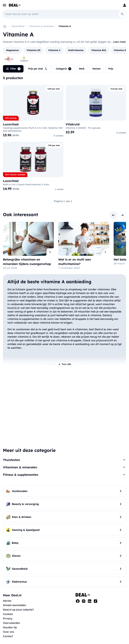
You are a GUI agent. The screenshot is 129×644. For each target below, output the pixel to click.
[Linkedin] (90, 601)
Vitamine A (65, 26)
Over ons (9, 632)
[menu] (4, 5)
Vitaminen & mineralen (41, 26)
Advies (7, 601)
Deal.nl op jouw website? (18, 610)
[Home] (5, 26)
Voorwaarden (11, 623)
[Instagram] (84, 601)
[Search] (122, 14)
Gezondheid (18, 26)
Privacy (8, 618)
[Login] (125, 5)
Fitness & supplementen (21, 475)
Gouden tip (10, 627)
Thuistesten (11, 460)
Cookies (8, 614)
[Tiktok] (96, 601)
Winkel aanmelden (15, 605)
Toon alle (65, 364)
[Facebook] (78, 601)
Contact (8, 636)
